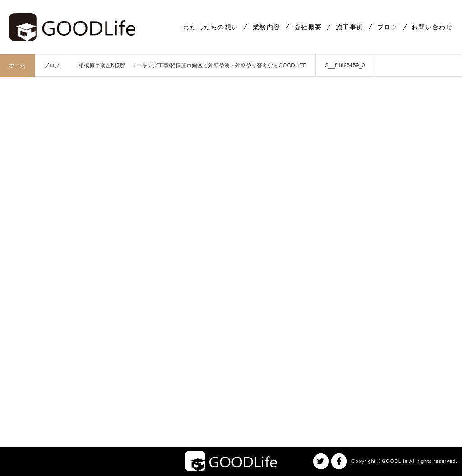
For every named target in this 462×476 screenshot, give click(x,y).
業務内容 (266, 27)
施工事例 (349, 27)
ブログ (388, 27)
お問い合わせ (432, 27)
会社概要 (308, 27)
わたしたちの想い (211, 27)
